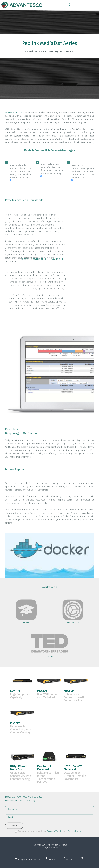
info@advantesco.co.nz (29, 862)
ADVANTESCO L (55, 847)
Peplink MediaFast (14, 129)
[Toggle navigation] (96, 5)
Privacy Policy (74, 833)
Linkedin (53, 862)
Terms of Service (55, 833)
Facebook (70, 862)
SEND (14, 829)
